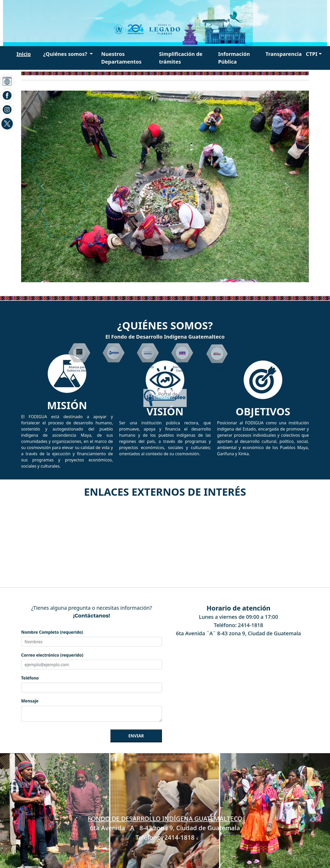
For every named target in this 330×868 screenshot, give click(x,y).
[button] (68, 54)
